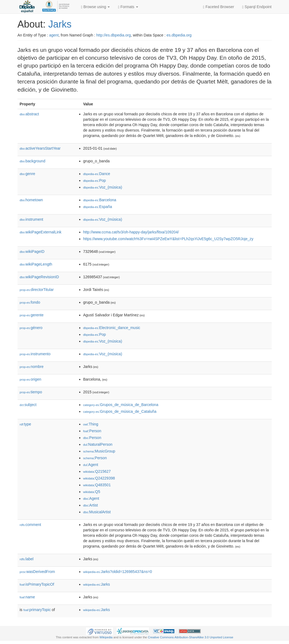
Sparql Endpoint (257, 7)
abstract (29, 114)
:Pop (95, 180)
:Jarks (97, 584)
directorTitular (37, 290)
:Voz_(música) (103, 187)
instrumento (35, 354)
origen (31, 379)
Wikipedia (106, 637)
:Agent (91, 465)
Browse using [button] (96, 7)
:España (98, 207)
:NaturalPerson (98, 444)
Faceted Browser (219, 7)
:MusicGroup (99, 451)
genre (28, 174)
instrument (31, 219)
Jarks (60, 24)
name (27, 597)
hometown (31, 200)
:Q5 (92, 492)
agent (54, 35)
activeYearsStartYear (40, 148)
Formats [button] (128, 7)
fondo (30, 302)
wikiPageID (32, 251)
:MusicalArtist (97, 512)
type (26, 424)
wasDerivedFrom (37, 572)
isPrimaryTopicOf (37, 584)
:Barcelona (100, 200)
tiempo (31, 392)
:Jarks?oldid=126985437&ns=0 (118, 572)
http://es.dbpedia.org (114, 35)
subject (28, 405)
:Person (92, 431)
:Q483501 (97, 485)
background (33, 161)
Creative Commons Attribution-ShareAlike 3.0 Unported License (191, 637)
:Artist (91, 505)
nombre (32, 367)
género (31, 328)
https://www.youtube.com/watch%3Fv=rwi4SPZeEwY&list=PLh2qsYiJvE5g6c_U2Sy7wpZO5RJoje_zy (168, 239)
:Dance (97, 174)
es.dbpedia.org (179, 35)
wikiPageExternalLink (41, 232)
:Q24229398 (99, 478)
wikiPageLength (36, 264)
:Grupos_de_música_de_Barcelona (121, 405)
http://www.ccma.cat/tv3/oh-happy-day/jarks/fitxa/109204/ (131, 232)
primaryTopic (37, 610)
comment (30, 525)
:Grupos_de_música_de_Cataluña (120, 411)
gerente (32, 315)
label (27, 559)
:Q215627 (97, 471)
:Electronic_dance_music (112, 328)
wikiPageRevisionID (39, 277)
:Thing (91, 424)
